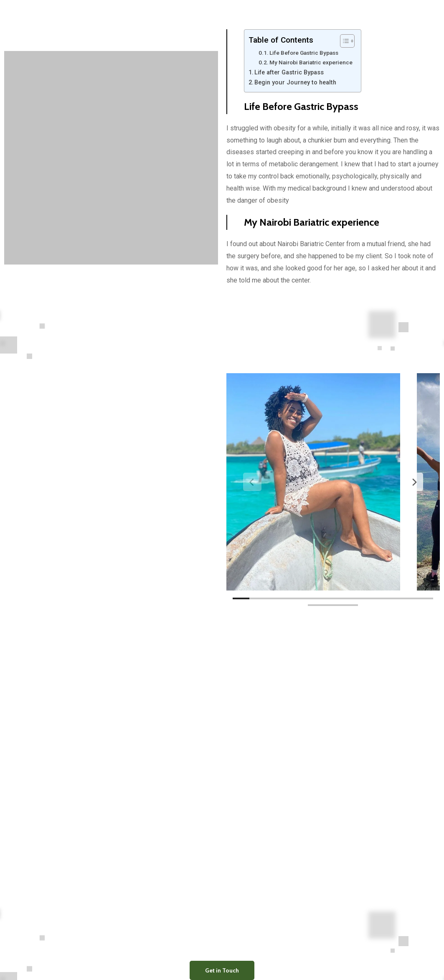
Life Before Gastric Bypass (304, 53)
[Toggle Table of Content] (343, 41)
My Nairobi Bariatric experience (311, 62)
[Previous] (252, 482)
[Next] (414, 482)
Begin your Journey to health (295, 83)
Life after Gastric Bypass (289, 73)
